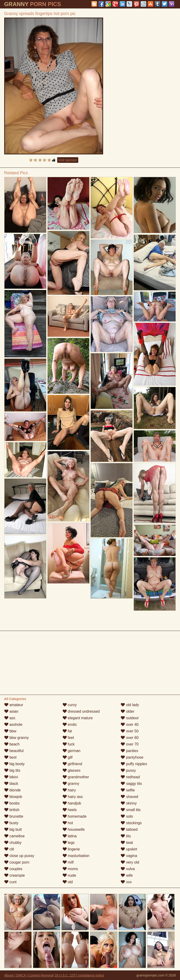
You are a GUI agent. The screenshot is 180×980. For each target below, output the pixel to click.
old (68, 882)
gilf (68, 757)
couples (13, 869)
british (12, 810)
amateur (14, 705)
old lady (130, 705)
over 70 (130, 744)
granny (71, 784)
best (10, 757)
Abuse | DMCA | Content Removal (29, 975)
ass (10, 718)
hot (68, 823)
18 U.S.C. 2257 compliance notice (79, 975)
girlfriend (72, 764)
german (72, 751)
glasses (72, 770)
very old (130, 862)
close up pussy (19, 856)
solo (127, 816)
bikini (11, 777)
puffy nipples (134, 764)
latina (70, 836)
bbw (10, 731)
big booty (14, 764)
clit (9, 849)
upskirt (129, 849)
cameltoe (14, 836)
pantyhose (132, 757)
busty (11, 823)
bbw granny (17, 738)
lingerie (71, 849)
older (127, 711)
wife (127, 875)
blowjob (13, 797)
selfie (128, 790)
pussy (128, 770)
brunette (14, 816)
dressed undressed (81, 711)
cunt (10, 882)
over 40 (130, 725)
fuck (69, 744)
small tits (131, 810)
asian (11, 711)
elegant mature (78, 718)
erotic (70, 725)
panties (129, 751)
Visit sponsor (68, 160)
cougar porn (17, 862)
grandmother (76, 777)
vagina (129, 856)
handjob (72, 803)
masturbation (76, 856)
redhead (130, 777)
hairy (69, 790)
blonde (13, 790)
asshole (13, 725)
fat (67, 731)
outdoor (130, 718)
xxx (126, 882)
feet (68, 738)
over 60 (130, 738)
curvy (70, 705)
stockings (131, 823)
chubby (13, 843)
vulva (128, 869)
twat (127, 843)
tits (126, 836)
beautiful (14, 751)
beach (12, 744)
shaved (129, 797)
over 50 (130, 731)
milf (68, 862)
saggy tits (131, 784)
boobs (12, 803)
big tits (12, 770)
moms (70, 869)
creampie (15, 875)
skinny (129, 803)
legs (69, 843)
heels (70, 810)
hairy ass (73, 797)
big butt (13, 829)
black (11, 784)
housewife (74, 829)
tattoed (129, 829)
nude (69, 875)
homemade (75, 816)
